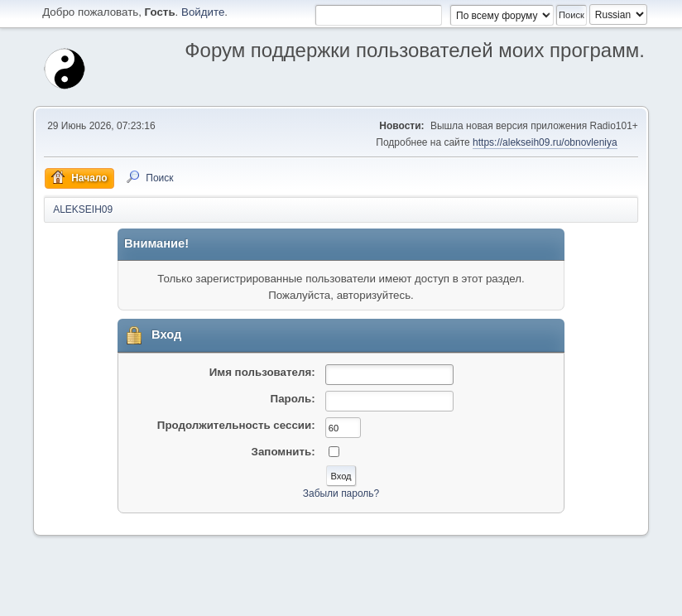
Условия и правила (560, 599)
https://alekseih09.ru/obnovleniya (545, 142)
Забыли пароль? (341, 493)
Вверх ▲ (626, 599)
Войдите (203, 12)
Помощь (495, 599)
